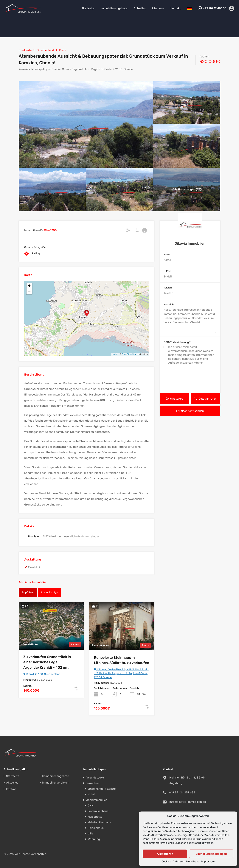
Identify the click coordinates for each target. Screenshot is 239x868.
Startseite (88, 8)
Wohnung (94, 839)
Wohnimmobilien (97, 800)
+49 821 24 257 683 (182, 792)
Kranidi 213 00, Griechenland (42, 674)
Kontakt (176, 8)
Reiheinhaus (96, 828)
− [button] (29, 292)
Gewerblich (93, 783)
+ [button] (29, 286)
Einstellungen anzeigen (211, 854)
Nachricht (169, 304)
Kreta (63, 50)
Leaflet (115, 354)
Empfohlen (28, 592)
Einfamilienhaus (98, 811)
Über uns (158, 8)
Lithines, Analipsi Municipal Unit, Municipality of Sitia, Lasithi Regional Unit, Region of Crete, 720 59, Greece (122, 673)
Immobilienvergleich (55, 783)
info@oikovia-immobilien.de (188, 802)
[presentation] (190, 379)
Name (167, 254)
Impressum (208, 862)
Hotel (91, 794)
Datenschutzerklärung (186, 862)
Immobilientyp (49, 592)
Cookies (166, 862)
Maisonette (95, 817)
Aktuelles (140, 8)
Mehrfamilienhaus (99, 822)
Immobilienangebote (114, 8)
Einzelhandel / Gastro (102, 789)
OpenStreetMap (129, 354)
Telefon (168, 288)
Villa (90, 834)
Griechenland (45, 50)
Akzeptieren (165, 854)
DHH (91, 806)
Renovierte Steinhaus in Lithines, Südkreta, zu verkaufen (122, 660)
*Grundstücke (95, 778)
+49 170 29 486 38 (215, 8)
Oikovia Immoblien (190, 243)
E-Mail (167, 271)
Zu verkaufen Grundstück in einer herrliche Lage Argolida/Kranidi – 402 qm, (47, 662)
